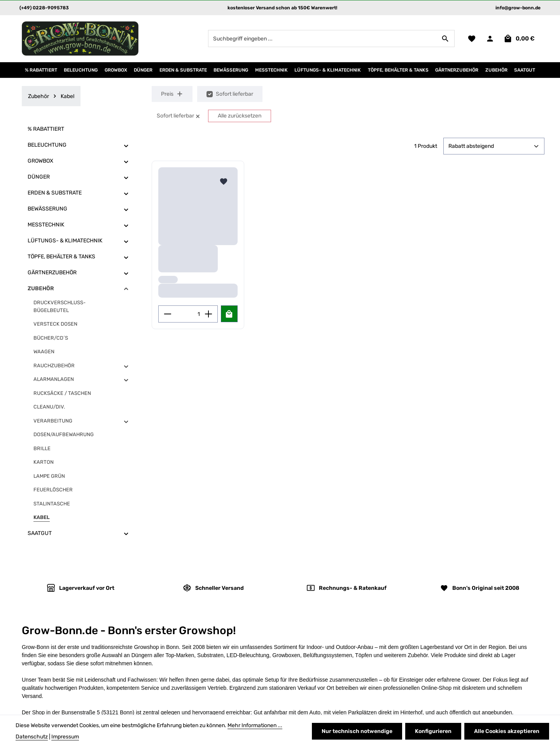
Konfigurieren (433, 731)
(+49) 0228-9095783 (44, 8)
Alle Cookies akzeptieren (507, 731)
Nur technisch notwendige (357, 731)
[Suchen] (445, 39)
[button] (126, 145)
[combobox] (322, 39)
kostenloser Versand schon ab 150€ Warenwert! (282, 8)
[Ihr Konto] (490, 39)
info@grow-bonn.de (518, 8)
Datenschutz (32, 737)
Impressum (65, 737)
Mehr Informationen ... (255, 725)
